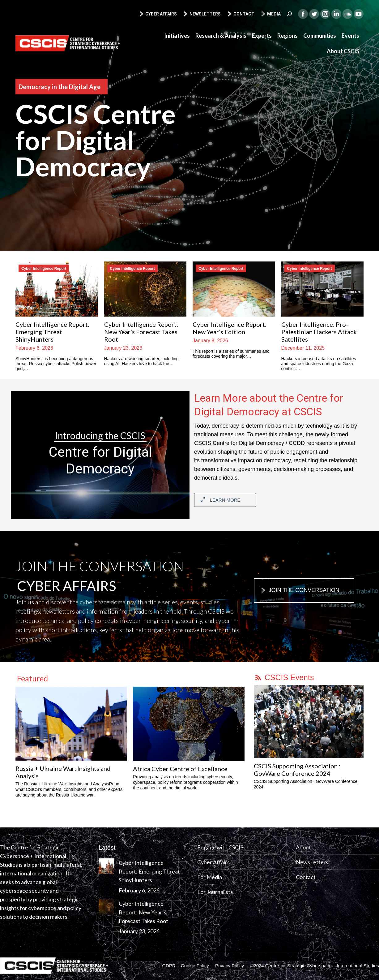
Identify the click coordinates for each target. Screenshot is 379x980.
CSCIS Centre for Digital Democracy (96, 140)
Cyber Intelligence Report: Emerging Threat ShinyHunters (52, 332)
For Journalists (215, 892)
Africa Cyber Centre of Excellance (180, 769)
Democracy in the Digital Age (60, 87)
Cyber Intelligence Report (44, 269)
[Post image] (106, 866)
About (303, 847)
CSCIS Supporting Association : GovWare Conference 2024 (297, 770)
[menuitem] (177, 36)
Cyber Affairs (158, 14)
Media (271, 14)
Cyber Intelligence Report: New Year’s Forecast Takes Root (141, 332)
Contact (241, 14)
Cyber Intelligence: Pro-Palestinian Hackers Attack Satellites (319, 332)
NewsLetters (312, 862)
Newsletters (202, 14)
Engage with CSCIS (220, 847)
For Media (210, 877)
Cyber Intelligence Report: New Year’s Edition (230, 328)
